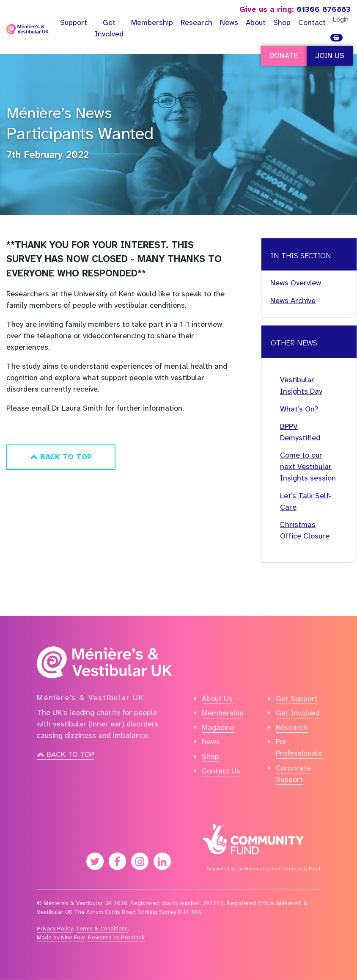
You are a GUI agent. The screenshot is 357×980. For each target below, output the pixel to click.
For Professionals (299, 747)
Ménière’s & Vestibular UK (91, 698)
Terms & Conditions (102, 928)
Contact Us (221, 771)
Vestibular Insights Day (301, 385)
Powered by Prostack (116, 937)
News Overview (296, 283)
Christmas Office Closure (305, 530)
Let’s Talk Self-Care (306, 501)
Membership (152, 22)
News (229, 22)
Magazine (218, 727)
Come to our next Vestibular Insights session (308, 467)
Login (341, 19)
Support (74, 22)
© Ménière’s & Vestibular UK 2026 (82, 903)
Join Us (330, 55)
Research (196, 22)
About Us (217, 698)
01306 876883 (295, 9)
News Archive (293, 301)
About (256, 22)
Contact (312, 22)
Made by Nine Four (61, 937)
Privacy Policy (55, 928)
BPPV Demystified (300, 432)
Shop (282, 22)
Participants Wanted (80, 134)
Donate (284, 55)
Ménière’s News (59, 113)
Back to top (66, 754)
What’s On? (299, 409)
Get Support (297, 698)
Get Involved (109, 28)
